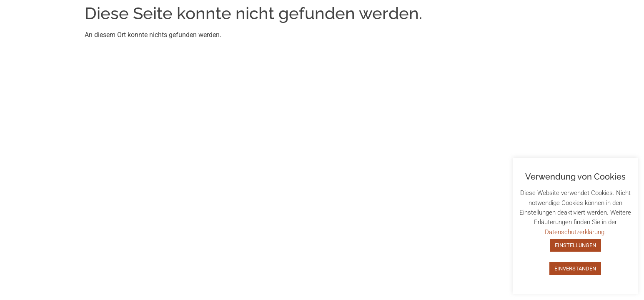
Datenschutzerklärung (575, 232)
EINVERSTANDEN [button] (575, 269)
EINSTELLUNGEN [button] (575, 245)
